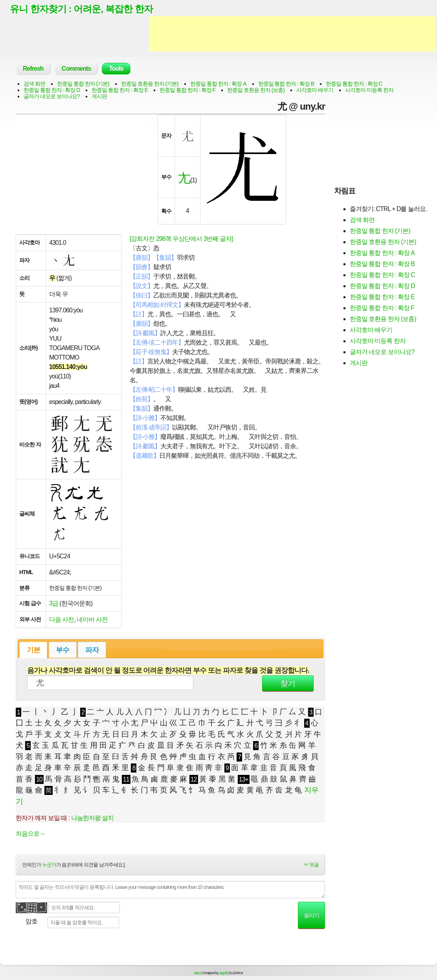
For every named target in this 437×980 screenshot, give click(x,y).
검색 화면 (34, 84)
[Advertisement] (292, 35)
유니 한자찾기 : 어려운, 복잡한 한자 (84, 9)
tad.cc (198, 973)
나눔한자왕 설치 (92, 818)
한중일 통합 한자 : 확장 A (218, 84)
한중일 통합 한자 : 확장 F (187, 90)
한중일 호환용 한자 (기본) (150, 84)
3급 (54, 604)
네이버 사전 (92, 620)
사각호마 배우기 (315, 90)
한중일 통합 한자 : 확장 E (120, 90)
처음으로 (30, 834)
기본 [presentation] (33, 650)
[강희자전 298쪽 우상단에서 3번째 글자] (181, 239)
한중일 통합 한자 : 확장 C (354, 84)
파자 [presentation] (92, 650)
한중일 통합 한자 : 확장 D (52, 90)
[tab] (33, 650)
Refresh (33, 69)
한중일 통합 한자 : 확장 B (286, 84)
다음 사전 (62, 620)
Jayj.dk (223, 973)
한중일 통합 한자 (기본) (83, 84)
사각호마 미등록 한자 (369, 90)
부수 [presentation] (62, 650)
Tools (116, 69)
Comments (76, 69)
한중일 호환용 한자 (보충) (256, 90)
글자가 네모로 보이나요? (52, 97)
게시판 (99, 97)
